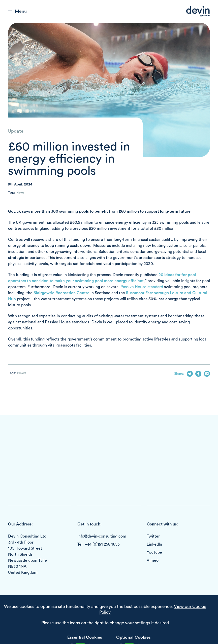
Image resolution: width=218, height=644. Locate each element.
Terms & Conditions (24, 613)
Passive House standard (142, 287)
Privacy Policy (78, 613)
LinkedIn (154, 544)
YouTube (154, 552)
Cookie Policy (53, 613)
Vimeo (153, 560)
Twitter (153, 536)
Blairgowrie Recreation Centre (61, 293)
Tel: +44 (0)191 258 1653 (99, 544)
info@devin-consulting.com (102, 536)
